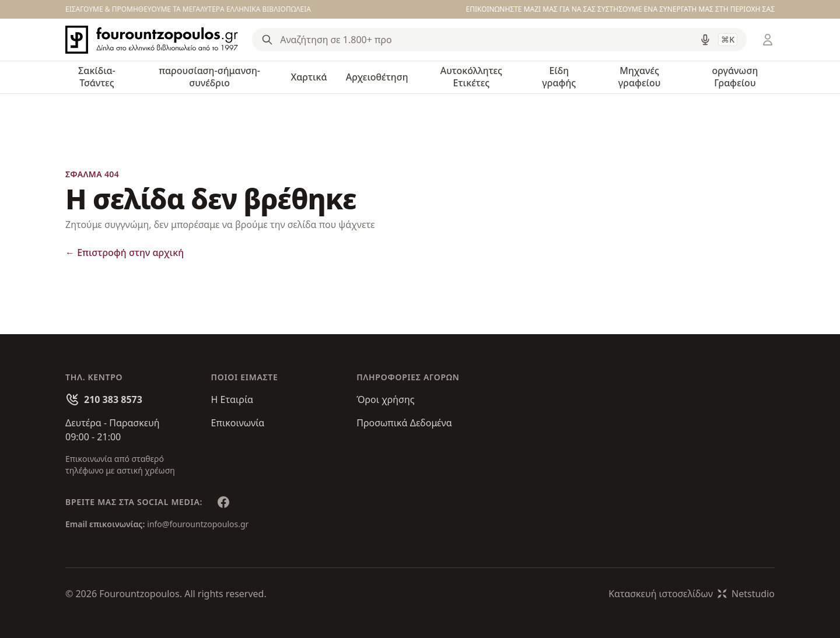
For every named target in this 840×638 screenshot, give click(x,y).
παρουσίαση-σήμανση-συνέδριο (209, 77)
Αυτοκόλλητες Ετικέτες (471, 77)
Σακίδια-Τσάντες (97, 77)
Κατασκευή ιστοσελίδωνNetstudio (692, 594)
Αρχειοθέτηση (377, 77)
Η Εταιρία (232, 399)
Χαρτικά (309, 77)
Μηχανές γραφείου (640, 77)
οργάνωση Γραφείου (735, 77)
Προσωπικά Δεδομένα (404, 423)
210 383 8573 (113, 399)
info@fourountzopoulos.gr (198, 524)
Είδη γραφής (559, 77)
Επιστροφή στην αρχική (125, 253)
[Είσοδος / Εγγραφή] (768, 40)
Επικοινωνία (238, 423)
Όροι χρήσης (385, 399)
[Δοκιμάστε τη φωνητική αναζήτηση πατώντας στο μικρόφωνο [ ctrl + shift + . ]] (705, 40)
